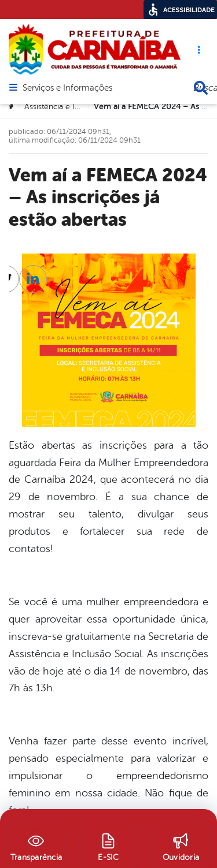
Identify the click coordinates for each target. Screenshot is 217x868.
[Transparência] (36, 845)
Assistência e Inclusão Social (75, 107)
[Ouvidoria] (181, 845)
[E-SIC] (108, 845)
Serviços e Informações (67, 88)
